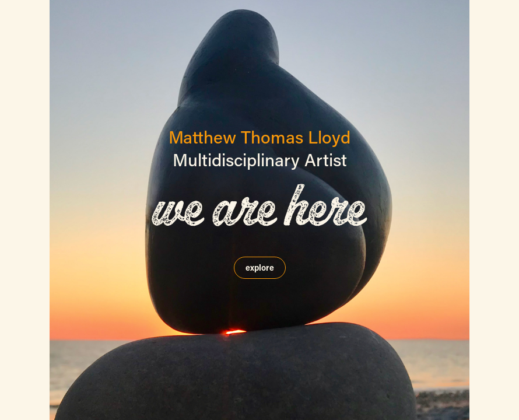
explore (260, 267)
